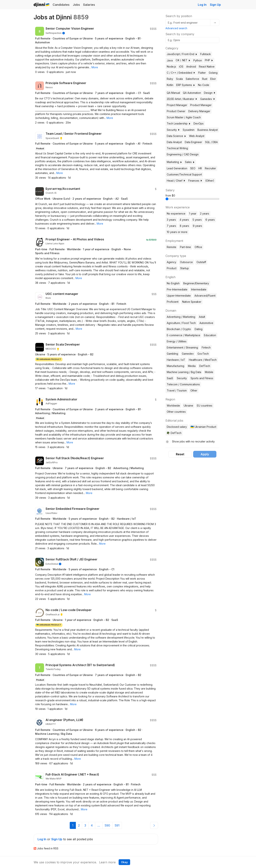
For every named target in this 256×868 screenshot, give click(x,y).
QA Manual (173, 93)
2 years (205, 214)
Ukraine (188, 406)
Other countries (176, 412)
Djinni (42, 5)
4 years (184, 220)
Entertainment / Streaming (182, 347)
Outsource (186, 262)
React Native (207, 67)
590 (107, 825)
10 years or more (177, 232)
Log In (202, 5)
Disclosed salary (177, 427)
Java (170, 60)
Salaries (89, 5)
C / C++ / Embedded (181, 73)
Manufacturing (176, 366)
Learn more (107, 862)
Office (198, 247)
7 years (171, 226)
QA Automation (192, 93)
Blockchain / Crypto (179, 329)
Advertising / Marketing (181, 317)
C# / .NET (183, 60)
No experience (176, 214)
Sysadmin (189, 130)
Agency (172, 262)
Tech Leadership (179, 123)
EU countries (205, 406)
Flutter (202, 73)
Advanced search (176, 28)
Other (194, 390)
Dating (199, 329)
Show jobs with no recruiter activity (193, 441)
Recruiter (210, 168)
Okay (124, 862)
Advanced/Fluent (205, 296)
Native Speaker (192, 302)
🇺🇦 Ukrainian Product (203, 427)
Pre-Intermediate (177, 289)
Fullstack (206, 54)
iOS (181, 67)
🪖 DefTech (174, 433)
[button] (95, 67)
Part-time (185, 247)
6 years (210, 220)
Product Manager (201, 105)
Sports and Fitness (202, 378)
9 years (197, 226)
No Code (204, 85)
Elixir (213, 79)
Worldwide (173, 406)
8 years (184, 226)
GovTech (203, 354)
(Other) (210, 181)
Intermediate (199, 289)
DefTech (205, 366)
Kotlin (170, 85)
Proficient (173, 302)
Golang (213, 73)
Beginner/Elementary (196, 283)
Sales (190, 162)
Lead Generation (177, 168)
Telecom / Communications (183, 384)
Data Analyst (174, 142)
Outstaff (201, 262)
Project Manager (177, 105)
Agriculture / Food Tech (181, 323)
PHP (209, 60)
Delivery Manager (199, 111)
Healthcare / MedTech (203, 360)
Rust (205, 79)
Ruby (170, 79)
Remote (172, 247)
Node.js (171, 67)
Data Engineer (193, 142)
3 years (171, 220)
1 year (193, 214)
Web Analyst (197, 136)
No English (173, 283)
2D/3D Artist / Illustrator (182, 99)
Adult (202, 317)
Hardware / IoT (176, 360)
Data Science (176, 136)
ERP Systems (186, 85)
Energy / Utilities (177, 341)
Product (172, 268)
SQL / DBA (211, 142)
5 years (197, 220)
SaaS (170, 378)
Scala (179, 79)
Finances (195, 181)
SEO (193, 168)
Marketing (174, 162)
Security (173, 130)
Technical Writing (177, 148)
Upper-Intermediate (179, 296)
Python (198, 60)
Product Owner (176, 111)
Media (192, 366)
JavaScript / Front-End (182, 54)
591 (117, 825)
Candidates (61, 5)
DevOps (199, 123)
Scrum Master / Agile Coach (184, 117)
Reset (180, 454)
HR (200, 168)
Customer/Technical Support (184, 174)
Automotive (206, 323)
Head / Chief (176, 181)
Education (210, 335)
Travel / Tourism (177, 390)
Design (210, 93)
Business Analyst (208, 130)
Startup (185, 268)
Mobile (209, 372)
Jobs (76, 5)
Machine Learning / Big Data (184, 372)
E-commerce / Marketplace (183, 335)
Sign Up (215, 5)
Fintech (206, 347)
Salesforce (192, 79)
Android (191, 67)
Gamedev (208, 99)
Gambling (172, 354)
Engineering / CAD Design (183, 154)
